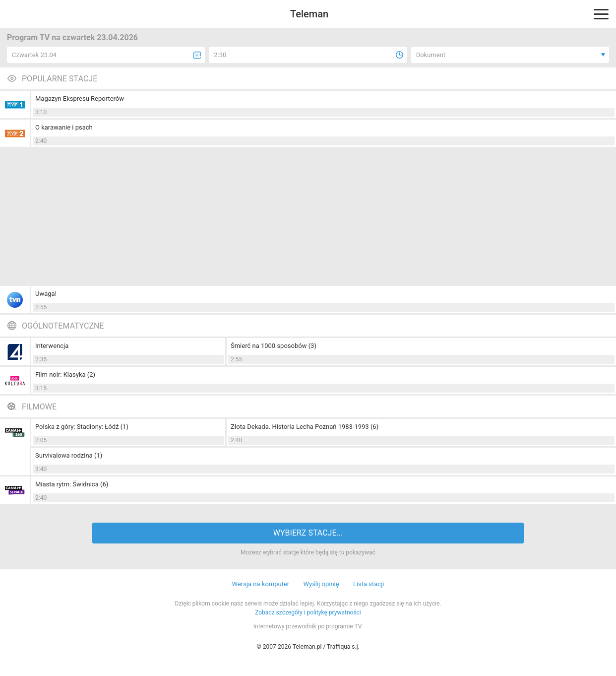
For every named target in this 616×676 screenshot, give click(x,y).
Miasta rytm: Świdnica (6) (72, 484)
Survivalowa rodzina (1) (69, 455)
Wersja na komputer (261, 584)
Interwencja (52, 346)
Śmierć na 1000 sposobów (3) (274, 346)
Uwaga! (46, 294)
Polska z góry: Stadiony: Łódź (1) (82, 427)
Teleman (309, 14)
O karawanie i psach (64, 127)
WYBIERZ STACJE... (308, 533)
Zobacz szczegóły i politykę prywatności (308, 612)
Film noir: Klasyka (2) (65, 374)
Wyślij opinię (321, 584)
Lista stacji (369, 584)
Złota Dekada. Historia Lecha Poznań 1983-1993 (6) (305, 427)
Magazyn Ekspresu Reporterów (80, 99)
